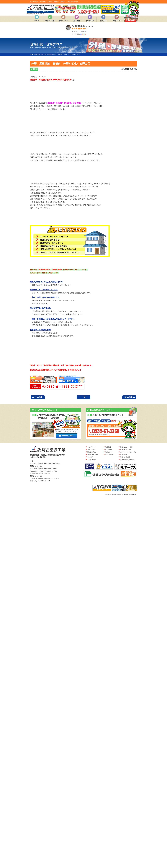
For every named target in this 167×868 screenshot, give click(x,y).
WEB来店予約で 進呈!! (111, 9)
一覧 (83, 397)
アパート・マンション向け (128, 452)
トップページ (91, 447)
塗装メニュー (63, 21)
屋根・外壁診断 (125, 457)
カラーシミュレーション (128, 460)
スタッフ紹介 (91, 460)
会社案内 (103, 21)
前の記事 (129, 397)
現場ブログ (117, 21)
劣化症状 (34, 69)
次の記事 (39, 397)
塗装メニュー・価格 (126, 447)
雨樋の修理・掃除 (126, 450)
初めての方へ (91, 450)
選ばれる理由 (50, 21)
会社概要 (90, 457)
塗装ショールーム (93, 455)
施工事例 (77, 21)
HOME (37, 21)
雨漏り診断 (124, 455)
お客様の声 (90, 21)
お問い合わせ (109, 455)
